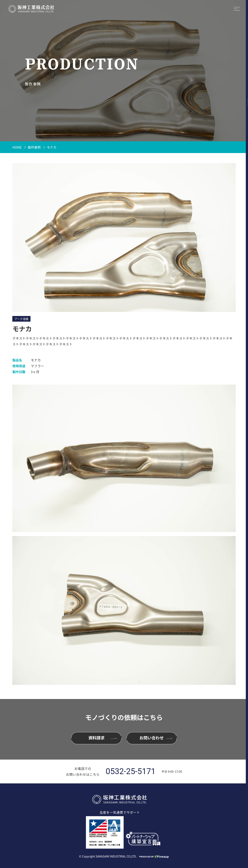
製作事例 (34, 147)
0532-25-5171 (131, 771)
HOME (17, 147)
